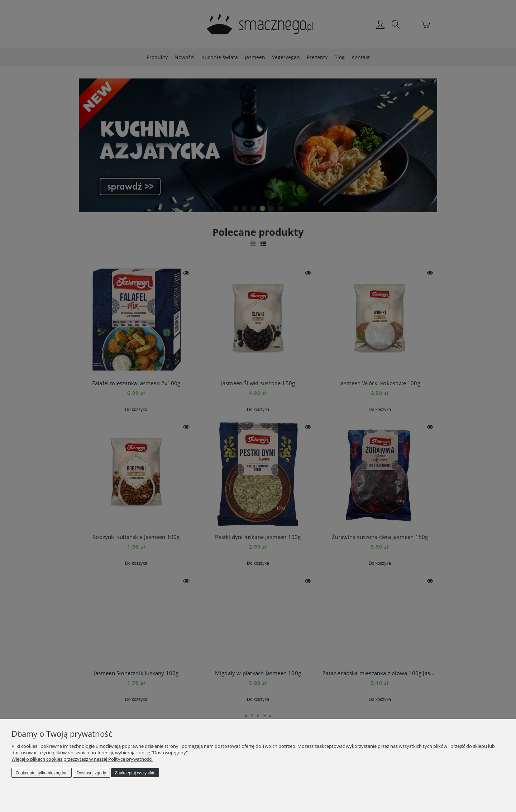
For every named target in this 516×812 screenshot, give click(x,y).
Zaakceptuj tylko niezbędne (41, 773)
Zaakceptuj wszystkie (135, 773)
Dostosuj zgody (91, 773)
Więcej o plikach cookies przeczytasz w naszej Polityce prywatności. (82, 759)
